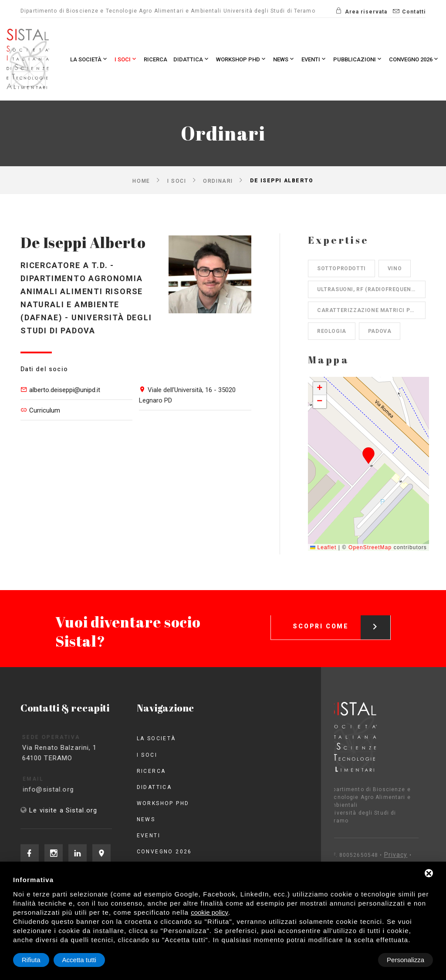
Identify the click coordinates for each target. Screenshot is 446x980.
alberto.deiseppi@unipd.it (65, 390)
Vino (395, 268)
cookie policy (209, 912)
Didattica (192, 59)
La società (89, 59)
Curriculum (45, 410)
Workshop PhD (242, 59)
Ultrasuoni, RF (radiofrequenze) (369, 289)
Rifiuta (359, 960)
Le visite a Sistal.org (63, 810)
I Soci (126, 59)
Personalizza (41, 960)
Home (141, 181)
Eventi (314, 59)
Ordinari (218, 181)
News (284, 59)
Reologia (332, 331)
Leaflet (323, 547)
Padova (380, 331)
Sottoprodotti (341, 268)
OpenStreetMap (370, 547)
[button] (369, 455)
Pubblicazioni (358, 59)
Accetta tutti (407, 960)
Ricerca (155, 59)
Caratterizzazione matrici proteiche (371, 310)
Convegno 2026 (414, 59)
